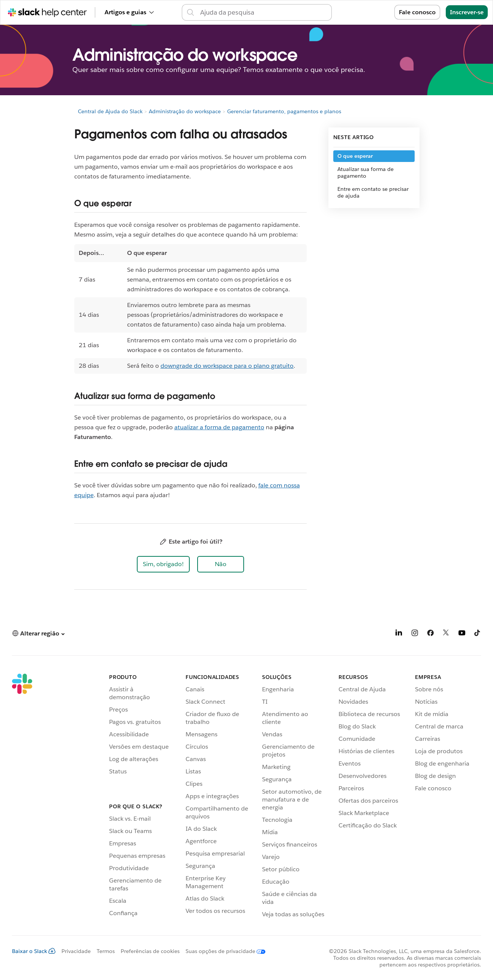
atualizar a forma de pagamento (219, 427)
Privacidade (76, 951)
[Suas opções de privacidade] (223, 951)
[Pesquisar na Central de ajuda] (264, 12)
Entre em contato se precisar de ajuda (373, 192)
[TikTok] (478, 634)
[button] (163, 564)
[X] (446, 634)
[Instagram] (415, 634)
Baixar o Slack (34, 951)
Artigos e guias (129, 12)
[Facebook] (430, 634)
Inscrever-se (467, 12)
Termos (106, 951)
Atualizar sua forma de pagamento (366, 172)
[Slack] (22, 797)
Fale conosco (417, 12)
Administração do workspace (185, 111)
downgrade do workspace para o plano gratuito (227, 366)
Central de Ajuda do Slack (110, 111)
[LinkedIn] (399, 634)
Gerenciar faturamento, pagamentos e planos (284, 111)
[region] (190, 309)
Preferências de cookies (150, 951)
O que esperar (355, 156)
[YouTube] (462, 634)
